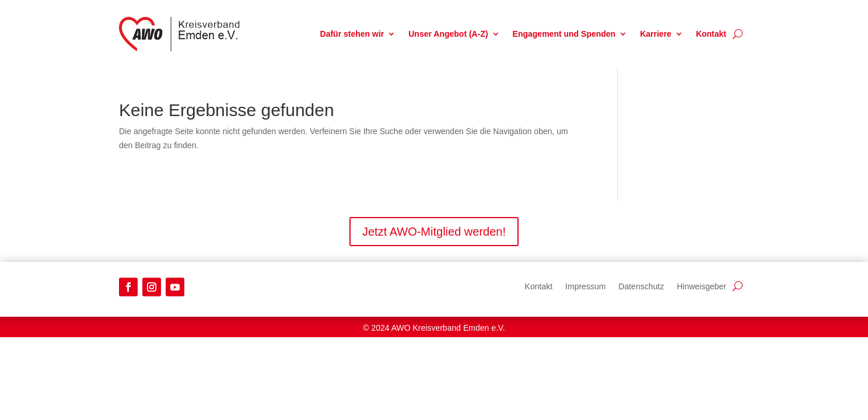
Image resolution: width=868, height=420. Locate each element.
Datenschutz (641, 286)
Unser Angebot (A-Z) (448, 34)
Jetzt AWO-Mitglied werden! (434, 232)
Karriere (656, 34)
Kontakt (711, 34)
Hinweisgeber (701, 286)
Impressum (585, 286)
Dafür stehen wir (352, 34)
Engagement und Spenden (564, 34)
